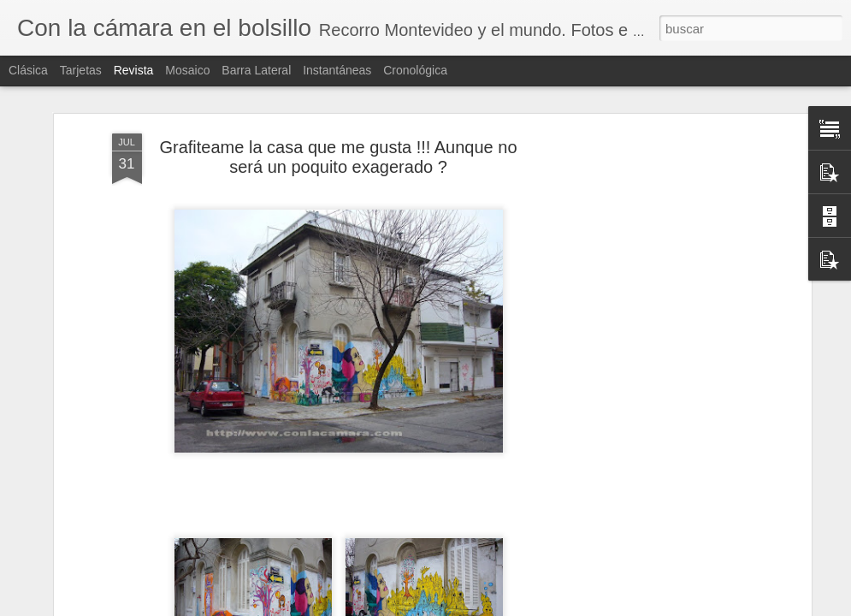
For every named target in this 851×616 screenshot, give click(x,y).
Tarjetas (81, 70)
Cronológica (415, 70)
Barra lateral (256, 70)
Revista (134, 70)
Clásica (28, 70)
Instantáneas (337, 70)
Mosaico (187, 70)
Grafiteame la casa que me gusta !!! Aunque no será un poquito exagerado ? (338, 149)
